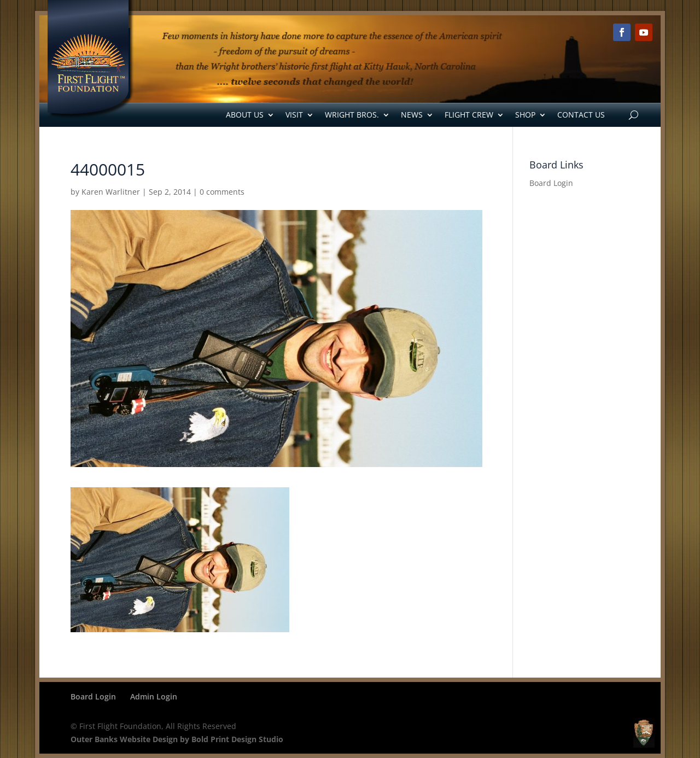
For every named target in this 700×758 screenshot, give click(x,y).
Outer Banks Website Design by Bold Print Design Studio (177, 739)
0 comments (222, 192)
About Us (245, 115)
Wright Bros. (352, 115)
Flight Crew (469, 115)
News (412, 115)
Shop (525, 115)
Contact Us (581, 115)
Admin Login (154, 696)
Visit (294, 115)
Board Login (551, 183)
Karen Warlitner (111, 192)
